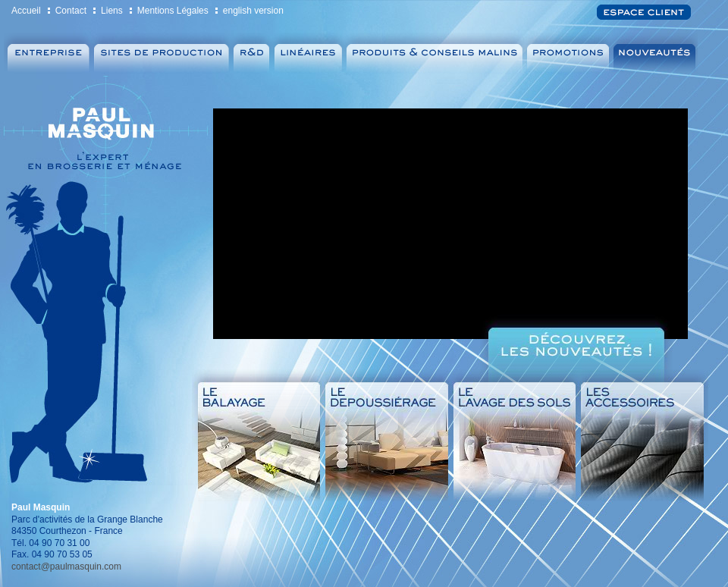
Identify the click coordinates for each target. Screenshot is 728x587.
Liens (112, 11)
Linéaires (308, 53)
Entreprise (47, 53)
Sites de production (162, 53)
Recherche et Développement (251, 53)
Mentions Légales (173, 11)
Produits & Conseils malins (435, 53)
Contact (71, 11)
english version (253, 11)
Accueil (26, 11)
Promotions (570, 53)
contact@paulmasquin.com (66, 567)
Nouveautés (657, 53)
